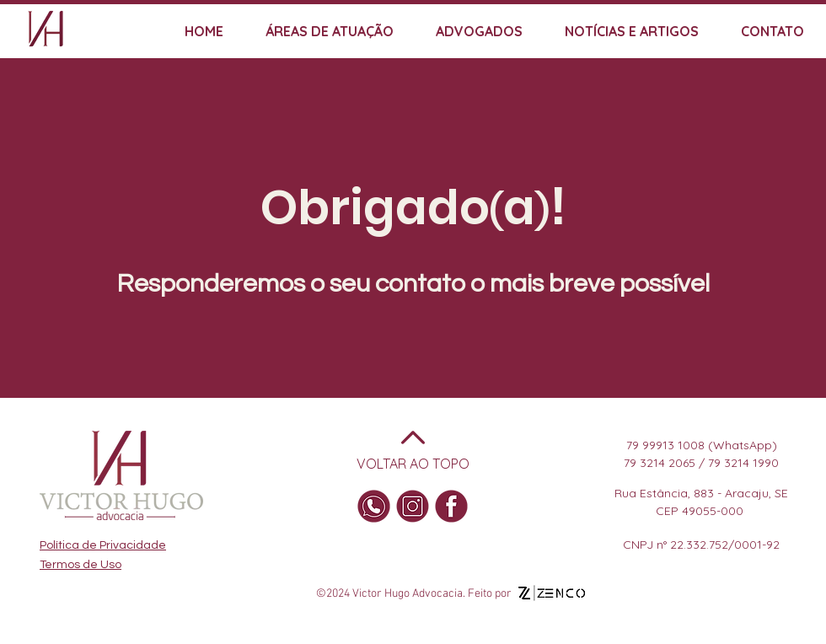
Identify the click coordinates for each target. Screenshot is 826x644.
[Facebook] (451, 506)
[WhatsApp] (374, 506)
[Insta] (413, 506)
